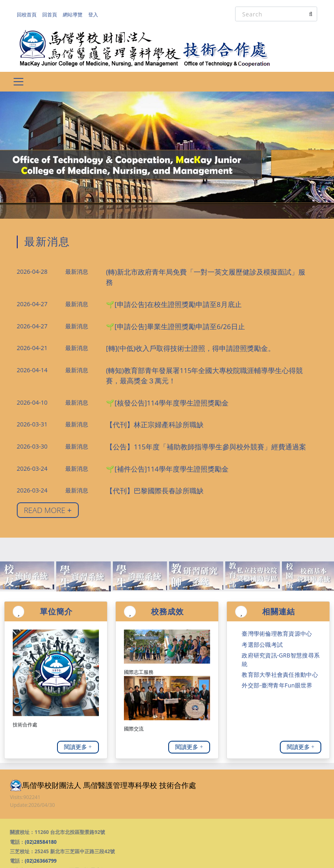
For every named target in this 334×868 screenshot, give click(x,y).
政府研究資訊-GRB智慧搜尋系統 (277, 623)
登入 (103, 14)
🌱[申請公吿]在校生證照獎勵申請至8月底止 (162, 288)
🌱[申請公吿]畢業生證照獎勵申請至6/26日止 (164, 309)
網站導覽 (80, 14)
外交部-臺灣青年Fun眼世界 (272, 642)
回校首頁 (28, 14)
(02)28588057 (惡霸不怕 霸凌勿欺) (73, 841)
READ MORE (48, 481)
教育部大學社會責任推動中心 (274, 632)
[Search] (276, 14)
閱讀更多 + (78, 718)
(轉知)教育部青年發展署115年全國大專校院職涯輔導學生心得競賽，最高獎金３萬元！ (207, 355)
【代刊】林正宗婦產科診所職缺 (146, 401)
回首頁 (54, 14)
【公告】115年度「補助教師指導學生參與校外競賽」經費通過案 (189, 421)
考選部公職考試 (259, 613)
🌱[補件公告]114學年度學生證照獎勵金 (157, 442)
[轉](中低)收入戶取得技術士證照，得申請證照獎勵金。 (176, 330)
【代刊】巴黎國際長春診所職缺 (146, 463)
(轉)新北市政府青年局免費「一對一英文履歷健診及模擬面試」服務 (191, 268)
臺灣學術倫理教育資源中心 (272, 604)
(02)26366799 (41, 832)
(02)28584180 (41, 813)
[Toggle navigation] (18, 82)
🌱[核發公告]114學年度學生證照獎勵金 (157, 380)
